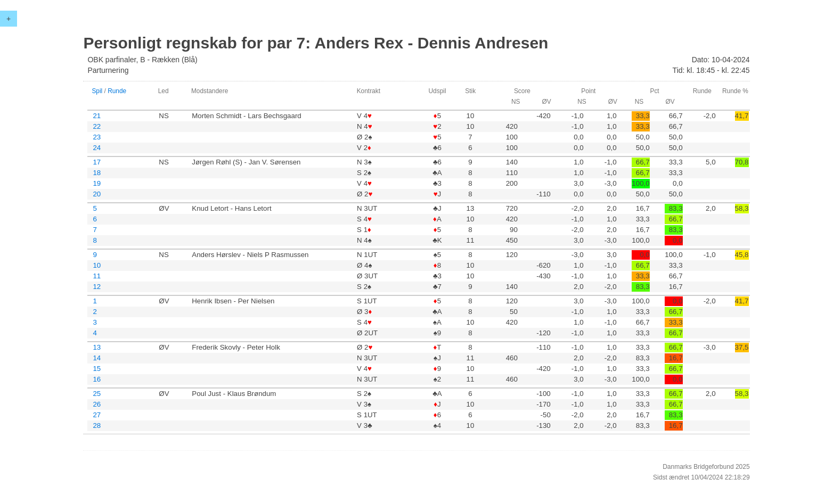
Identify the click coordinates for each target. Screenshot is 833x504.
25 (97, 394)
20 (97, 194)
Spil (97, 91)
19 (97, 183)
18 (97, 173)
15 (97, 369)
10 (97, 265)
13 (97, 347)
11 (97, 276)
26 (97, 404)
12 (97, 287)
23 (97, 137)
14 (97, 358)
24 (97, 148)
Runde (117, 91)
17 (97, 162)
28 (97, 425)
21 (97, 116)
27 (97, 415)
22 (97, 126)
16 (97, 379)
